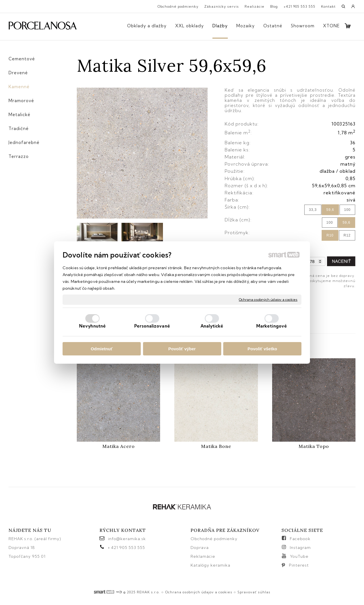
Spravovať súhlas (254, 592)
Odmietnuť (102, 349)
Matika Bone (216, 446)
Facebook (300, 539)
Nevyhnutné (92, 326)
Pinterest (299, 565)
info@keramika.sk (127, 539)
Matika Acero (119, 446)
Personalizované (152, 326)
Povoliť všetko (262, 349)
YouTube (299, 556)
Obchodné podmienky (214, 539)
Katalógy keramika (210, 565)
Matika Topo (314, 446)
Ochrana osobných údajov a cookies (268, 300)
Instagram (300, 548)
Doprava (200, 548)
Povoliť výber (182, 349)
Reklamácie (203, 556)
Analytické (212, 326)
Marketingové (272, 326)
